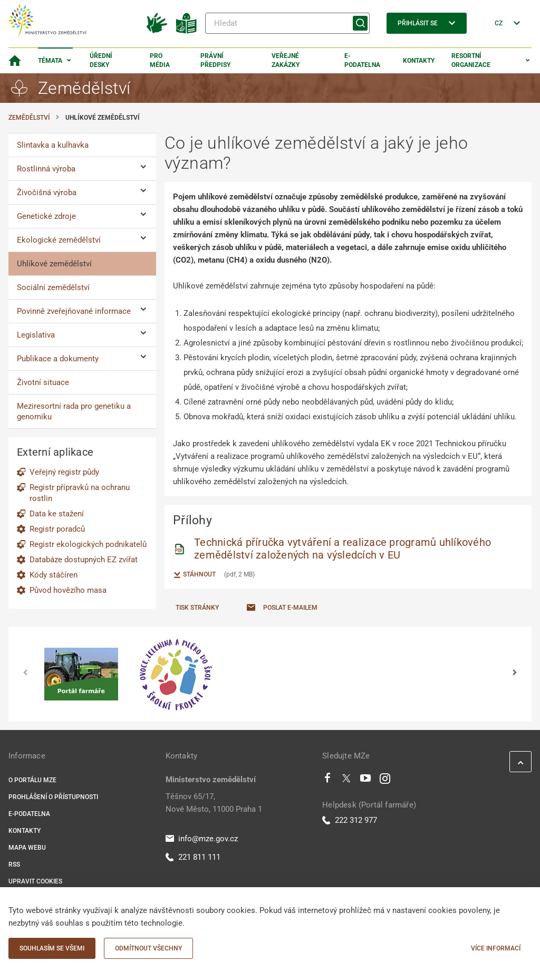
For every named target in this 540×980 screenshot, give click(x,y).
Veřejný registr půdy (64, 472)
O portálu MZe (32, 780)
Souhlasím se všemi (52, 948)
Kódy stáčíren (54, 575)
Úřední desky (101, 60)
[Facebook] (327, 781)
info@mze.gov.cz (202, 839)
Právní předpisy (215, 60)
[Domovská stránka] (15, 61)
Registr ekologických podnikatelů (88, 544)
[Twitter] (346, 781)
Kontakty (419, 61)
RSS (14, 864)
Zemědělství (29, 118)
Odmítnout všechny (148, 948)
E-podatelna (362, 60)
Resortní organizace (471, 60)
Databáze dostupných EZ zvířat (84, 560)
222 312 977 (350, 820)
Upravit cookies (35, 881)
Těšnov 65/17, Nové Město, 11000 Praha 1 (214, 803)
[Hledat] (287, 23)
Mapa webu (27, 848)
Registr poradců (57, 529)
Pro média (160, 60)
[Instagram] (385, 781)
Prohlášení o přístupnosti (53, 797)
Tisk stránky (197, 608)
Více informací (496, 948)
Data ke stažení (57, 514)
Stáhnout (194, 575)
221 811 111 (193, 857)
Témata (50, 61)
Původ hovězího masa (68, 590)
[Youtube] (366, 781)
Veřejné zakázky (286, 60)
